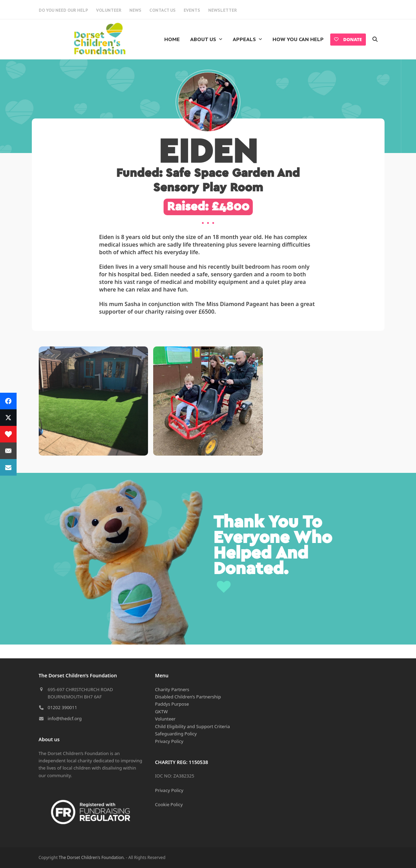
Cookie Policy (169, 804)
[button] (375, 39)
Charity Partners (172, 689)
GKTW (161, 712)
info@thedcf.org (65, 718)
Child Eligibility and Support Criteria (192, 726)
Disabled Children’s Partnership (188, 697)
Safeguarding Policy (176, 734)
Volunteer (165, 719)
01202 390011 (62, 707)
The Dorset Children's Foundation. (92, 857)
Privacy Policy (169, 741)
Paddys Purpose (172, 704)
